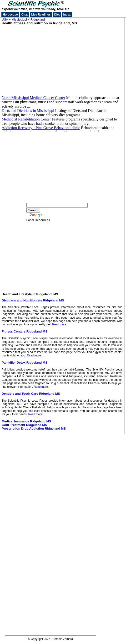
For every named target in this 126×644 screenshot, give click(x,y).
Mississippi (19, 19)
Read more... (60, 324)
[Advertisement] (62, 59)
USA (5, 19)
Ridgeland (38, 19)
